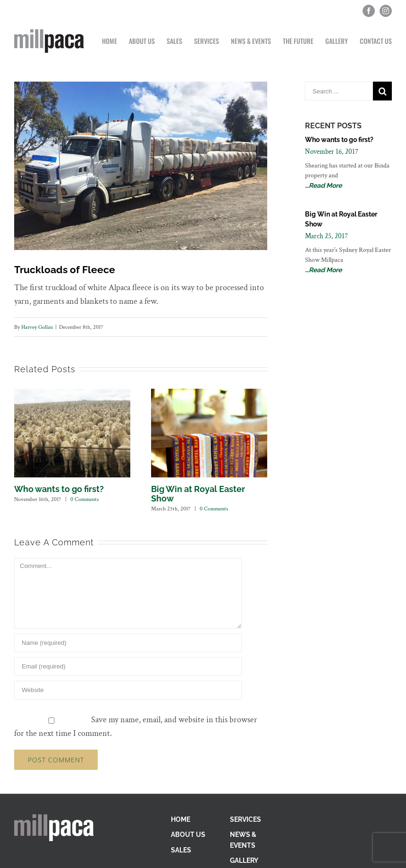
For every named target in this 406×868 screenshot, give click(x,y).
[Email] (128, 667)
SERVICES (245, 819)
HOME (181, 819)
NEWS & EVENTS (243, 840)
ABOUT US (188, 835)
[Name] (128, 643)
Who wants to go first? (59, 489)
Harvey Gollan (37, 327)
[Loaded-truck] (141, 166)
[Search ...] (339, 91)
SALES (181, 850)
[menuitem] (115, 41)
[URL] (128, 690)
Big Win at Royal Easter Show (198, 494)
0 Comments (85, 499)
